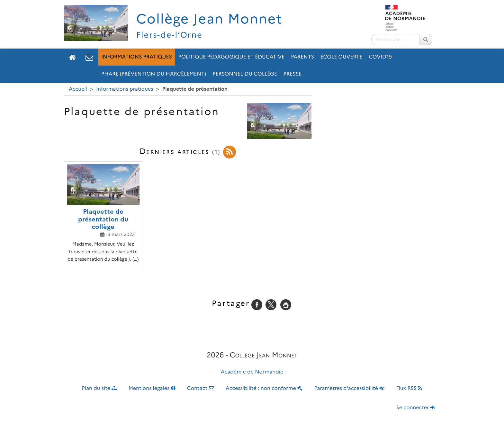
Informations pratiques (137, 57)
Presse (292, 74)
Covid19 (380, 57)
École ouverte (341, 57)
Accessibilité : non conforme (264, 388)
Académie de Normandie (252, 372)
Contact (201, 388)
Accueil (78, 89)
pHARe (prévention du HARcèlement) (154, 74)
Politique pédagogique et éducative (231, 57)
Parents (302, 57)
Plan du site (99, 388)
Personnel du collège (245, 74)
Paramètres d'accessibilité (350, 388)
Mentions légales (152, 388)
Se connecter (416, 408)
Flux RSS (409, 388)
